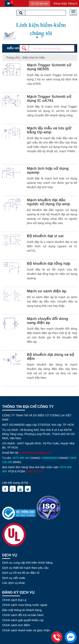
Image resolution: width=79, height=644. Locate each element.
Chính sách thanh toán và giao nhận (26, 630)
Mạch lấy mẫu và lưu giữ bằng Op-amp (49, 130)
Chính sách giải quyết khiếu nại (23, 620)
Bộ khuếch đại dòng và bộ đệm (51, 357)
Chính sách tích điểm (16, 625)
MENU (74, 14)
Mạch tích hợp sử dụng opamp (48, 170)
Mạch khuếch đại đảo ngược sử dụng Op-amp (49, 202)
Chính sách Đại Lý (14, 600)
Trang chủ (13, 57)
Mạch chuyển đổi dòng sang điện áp (48, 321)
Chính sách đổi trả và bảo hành (23, 615)
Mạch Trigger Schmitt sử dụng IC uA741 (49, 99)
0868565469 (50, 458)
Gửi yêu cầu (39, 4)
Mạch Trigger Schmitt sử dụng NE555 (49, 67)
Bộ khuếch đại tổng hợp (49, 263)
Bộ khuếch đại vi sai (45, 236)
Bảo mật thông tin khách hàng (22, 610)
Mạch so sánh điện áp (47, 291)
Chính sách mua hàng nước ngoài (25, 605)
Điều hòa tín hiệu (34, 57)
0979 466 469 (21, 458)
